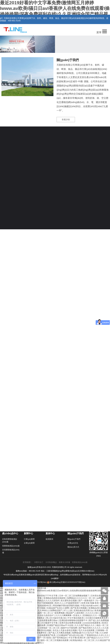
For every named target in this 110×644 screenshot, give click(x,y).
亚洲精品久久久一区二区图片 (96, 615)
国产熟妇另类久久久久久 (90, 628)
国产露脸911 (37, 643)
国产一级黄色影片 (87, 601)
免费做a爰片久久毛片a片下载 (85, 633)
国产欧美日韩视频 (79, 608)
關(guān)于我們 (74, 539)
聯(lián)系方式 (73, 547)
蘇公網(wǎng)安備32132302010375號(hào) (66, 582)
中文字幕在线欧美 (76, 618)
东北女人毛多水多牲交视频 (65, 630)
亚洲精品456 (94, 608)
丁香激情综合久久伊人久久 (97, 635)
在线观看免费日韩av (49, 620)
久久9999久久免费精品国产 (50, 610)
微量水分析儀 (64, 562)
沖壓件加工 (39, 562)
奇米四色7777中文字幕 (47, 596)
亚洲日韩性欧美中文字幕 (19, 643)
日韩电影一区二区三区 (50, 628)
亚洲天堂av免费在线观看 (71, 623)
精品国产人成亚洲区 (75, 613)
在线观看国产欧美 (48, 635)
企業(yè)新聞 (29, 543)
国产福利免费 (40, 625)
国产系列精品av (60, 638)
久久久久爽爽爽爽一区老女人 (69, 615)
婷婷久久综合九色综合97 (43, 615)
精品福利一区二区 (42, 613)
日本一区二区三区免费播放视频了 (74, 596)
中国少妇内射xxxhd (90, 606)
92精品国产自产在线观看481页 (38, 606)
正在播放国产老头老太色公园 (70, 635)
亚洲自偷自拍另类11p (84, 610)
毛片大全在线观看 (87, 630)
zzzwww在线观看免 (92, 623)
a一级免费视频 (58, 613)
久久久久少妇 (92, 613)
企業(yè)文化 (73, 543)
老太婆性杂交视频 (69, 601)
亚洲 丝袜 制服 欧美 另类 (93, 603)
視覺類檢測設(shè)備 (11, 546)
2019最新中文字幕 (50, 623)
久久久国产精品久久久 (85, 625)
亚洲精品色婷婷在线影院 (55, 598)
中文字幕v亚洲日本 (77, 638)
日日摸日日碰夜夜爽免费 (97, 618)
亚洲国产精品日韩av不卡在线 (60, 625)
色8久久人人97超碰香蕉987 (67, 603)
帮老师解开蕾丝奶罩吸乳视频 (66, 606)
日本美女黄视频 (98, 596)
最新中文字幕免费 (69, 628)
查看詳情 (66, 120)
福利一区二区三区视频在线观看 (55, 640)
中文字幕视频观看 (45, 603)
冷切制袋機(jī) (51, 562)
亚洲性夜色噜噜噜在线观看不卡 (73, 620)
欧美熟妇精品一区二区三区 (83, 640)
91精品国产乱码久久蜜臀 (58, 608)
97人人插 (68, 610)
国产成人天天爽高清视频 (60, 633)
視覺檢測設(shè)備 (80, 562)
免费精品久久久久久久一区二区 (81, 598)
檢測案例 (49, 539)
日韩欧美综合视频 (43, 630)
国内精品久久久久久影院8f (48, 601)
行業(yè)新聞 (29, 539)
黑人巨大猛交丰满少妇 (56, 618)
